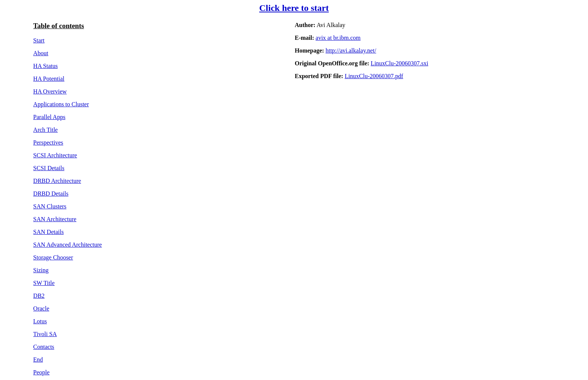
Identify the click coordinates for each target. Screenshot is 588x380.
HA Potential (49, 79)
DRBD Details (51, 194)
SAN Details (49, 232)
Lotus (40, 321)
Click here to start (294, 8)
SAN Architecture (55, 219)
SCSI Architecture (55, 155)
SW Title (44, 283)
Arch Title (46, 130)
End (38, 360)
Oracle (41, 308)
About (41, 53)
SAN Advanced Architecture (68, 245)
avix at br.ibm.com (338, 38)
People (42, 372)
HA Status (46, 66)
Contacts (44, 347)
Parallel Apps (49, 117)
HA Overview (50, 91)
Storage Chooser (53, 257)
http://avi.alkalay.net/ (351, 51)
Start (39, 40)
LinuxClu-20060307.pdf (374, 76)
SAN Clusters (50, 206)
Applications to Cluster (61, 104)
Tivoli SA (45, 334)
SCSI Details (49, 168)
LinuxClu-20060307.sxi (400, 63)
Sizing (41, 270)
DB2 (39, 296)
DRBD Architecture (57, 181)
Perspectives (48, 142)
